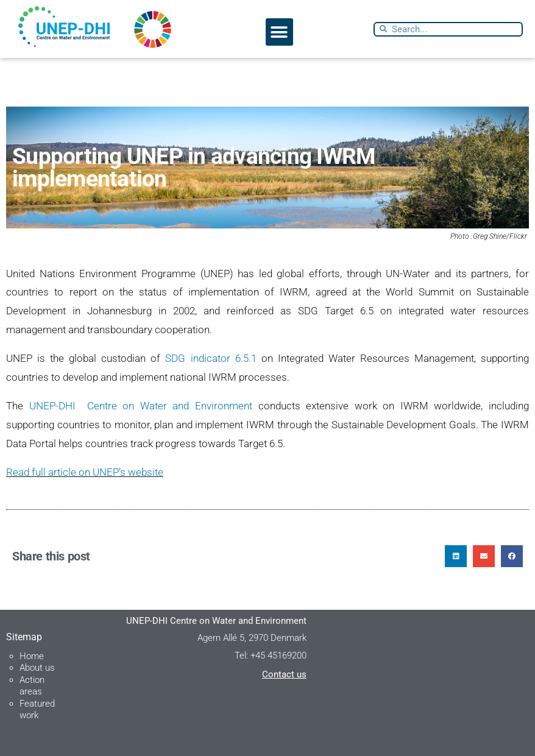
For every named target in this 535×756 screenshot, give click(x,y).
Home (32, 656)
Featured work (37, 710)
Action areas (32, 686)
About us (37, 668)
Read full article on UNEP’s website (85, 472)
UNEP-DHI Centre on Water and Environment (141, 406)
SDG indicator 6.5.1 (211, 358)
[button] (279, 32)
